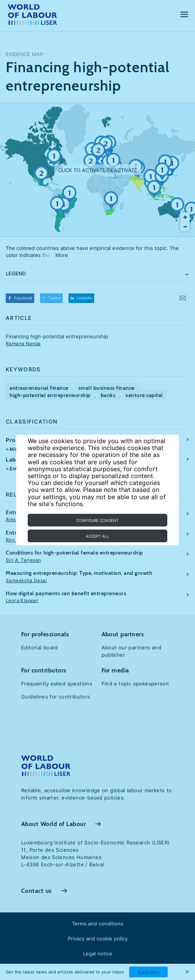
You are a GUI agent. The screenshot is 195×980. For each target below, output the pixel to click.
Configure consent (97, 520)
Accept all (97, 536)
